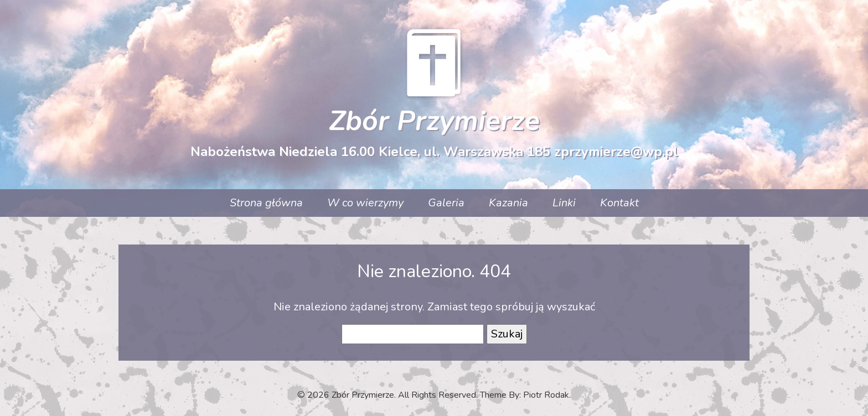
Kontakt (619, 203)
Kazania (508, 203)
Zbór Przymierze (434, 121)
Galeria (446, 203)
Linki (564, 203)
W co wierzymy (365, 203)
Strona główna (266, 203)
